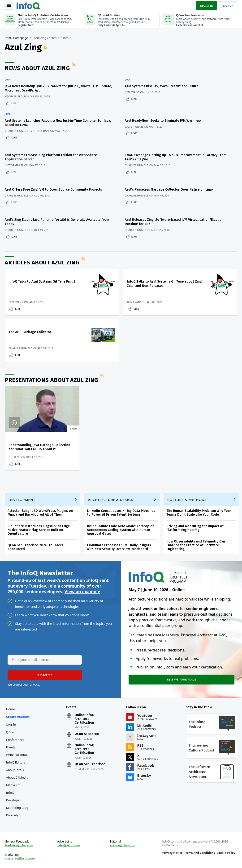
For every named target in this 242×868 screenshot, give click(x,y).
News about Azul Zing (37, 68)
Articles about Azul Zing (42, 263)
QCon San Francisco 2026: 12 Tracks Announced (35, 547)
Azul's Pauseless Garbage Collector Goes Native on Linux (169, 190)
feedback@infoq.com (19, 845)
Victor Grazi (40, 131)
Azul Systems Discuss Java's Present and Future (162, 86)
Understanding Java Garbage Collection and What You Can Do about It (39, 447)
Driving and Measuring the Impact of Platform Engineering (195, 528)
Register (206, 6)
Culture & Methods (187, 500)
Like (14, 103)
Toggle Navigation (9, 6)
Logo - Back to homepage (28, 5)
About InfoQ (15, 770)
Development (22, 500)
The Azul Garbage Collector (30, 332)
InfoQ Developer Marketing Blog (17, 800)
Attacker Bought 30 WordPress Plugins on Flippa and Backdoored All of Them (40, 513)
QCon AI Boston (87, 734)
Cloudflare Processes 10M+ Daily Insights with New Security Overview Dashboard (119, 547)
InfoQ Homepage (16, 38)
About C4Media (17, 777)
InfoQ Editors (16, 762)
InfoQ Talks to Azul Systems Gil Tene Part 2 (42, 282)
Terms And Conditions (200, 853)
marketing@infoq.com (20, 859)
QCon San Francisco (90, 764)
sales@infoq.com (69, 845)
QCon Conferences (15, 736)
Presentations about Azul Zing (52, 380)
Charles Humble (17, 131)
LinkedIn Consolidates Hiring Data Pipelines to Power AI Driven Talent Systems (121, 513)
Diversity (12, 815)
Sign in (228, 6)
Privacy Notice (173, 853)
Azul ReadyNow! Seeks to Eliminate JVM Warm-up (163, 121)
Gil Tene (14, 457)
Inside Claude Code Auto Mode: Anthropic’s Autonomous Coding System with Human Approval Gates (121, 530)
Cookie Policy (226, 853)
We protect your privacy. (24, 685)
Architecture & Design (111, 500)
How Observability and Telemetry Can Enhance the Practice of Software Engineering (196, 545)
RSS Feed (46, 48)
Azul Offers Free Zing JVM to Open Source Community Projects (53, 190)
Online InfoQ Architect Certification (84, 719)
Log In (11, 724)
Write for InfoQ (17, 755)
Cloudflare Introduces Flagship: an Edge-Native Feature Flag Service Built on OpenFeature (39, 530)
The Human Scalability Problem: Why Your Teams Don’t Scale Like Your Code (199, 513)
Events (11, 747)
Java (8, 80)
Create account (18, 717)
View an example (82, 592)
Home (11, 709)
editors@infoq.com (123, 845)
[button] (45, 675)
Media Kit (13, 785)
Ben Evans (132, 92)
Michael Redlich (17, 96)
